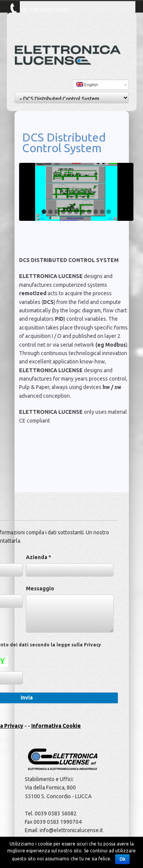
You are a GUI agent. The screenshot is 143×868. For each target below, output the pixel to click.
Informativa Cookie (56, 726)
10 (102, 212)
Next (126, 192)
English (87, 84)
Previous (27, 192)
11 (109, 212)
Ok (122, 859)
